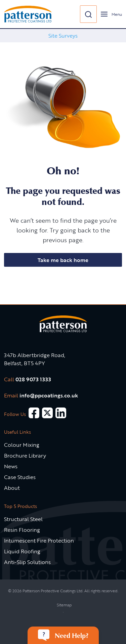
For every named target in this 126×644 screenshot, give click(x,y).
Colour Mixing (22, 445)
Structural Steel (23, 519)
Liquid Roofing (22, 551)
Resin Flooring (22, 530)
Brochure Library (25, 456)
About (12, 488)
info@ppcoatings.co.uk (49, 395)
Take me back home (63, 260)
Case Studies (20, 477)
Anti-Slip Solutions (27, 562)
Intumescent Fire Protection (39, 541)
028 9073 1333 (33, 379)
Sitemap (64, 605)
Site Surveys (63, 36)
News (11, 466)
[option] (63, 36)
